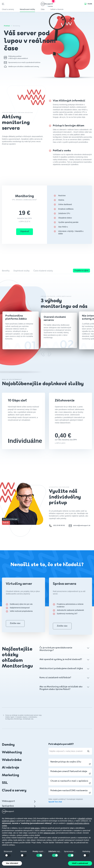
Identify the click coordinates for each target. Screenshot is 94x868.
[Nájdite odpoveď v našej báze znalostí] (70, 751)
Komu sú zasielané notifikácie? (62, 678)
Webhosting (12, 752)
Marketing (10, 775)
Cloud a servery (14, 791)
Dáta (43, 9)
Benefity (6, 271)
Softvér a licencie (57, 9)
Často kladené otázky (43, 271)
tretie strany (35, 828)
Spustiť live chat (55, 802)
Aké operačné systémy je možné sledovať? (62, 659)
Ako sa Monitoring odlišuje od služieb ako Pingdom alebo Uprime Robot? (62, 688)
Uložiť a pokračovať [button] (80, 863)
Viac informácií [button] (12, 863)
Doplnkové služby (21, 271)
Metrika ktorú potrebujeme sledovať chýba (62, 669)
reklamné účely (49, 833)
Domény (8, 745)
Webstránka (12, 760)
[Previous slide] (43, 354)
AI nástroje (11, 768)
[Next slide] (50, 354)
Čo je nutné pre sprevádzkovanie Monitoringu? (62, 649)
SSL (5, 783)
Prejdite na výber (81, 271)
